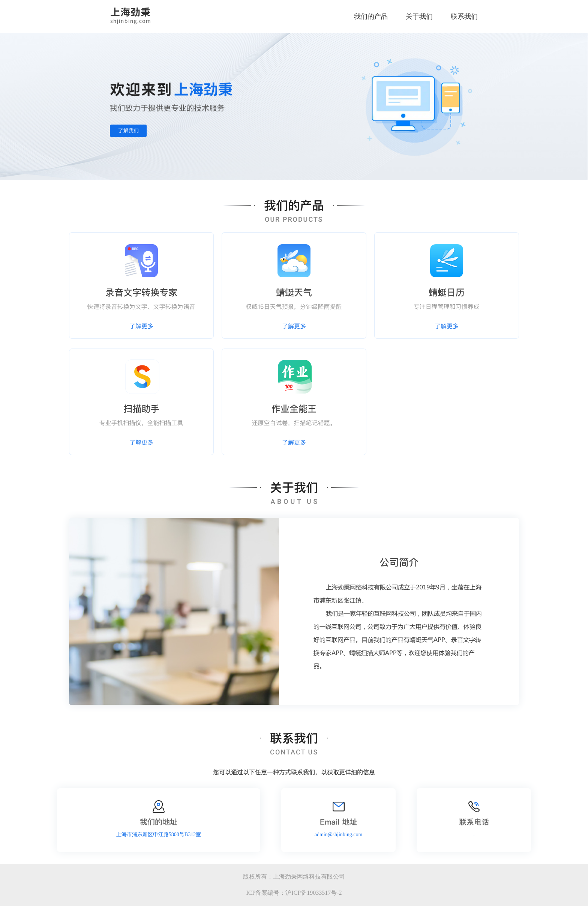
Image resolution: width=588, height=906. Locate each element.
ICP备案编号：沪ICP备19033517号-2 (294, 893)
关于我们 (419, 17)
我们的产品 (371, 17)
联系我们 (464, 17)
